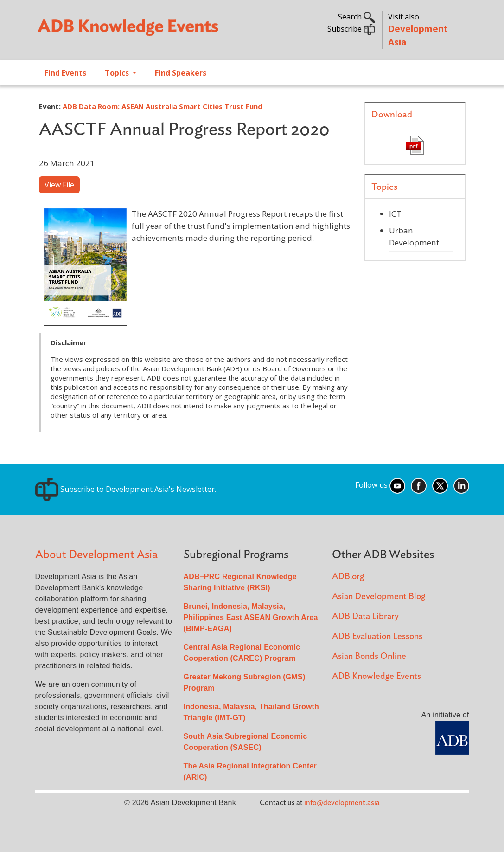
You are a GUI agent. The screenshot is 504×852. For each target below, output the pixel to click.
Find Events (65, 73)
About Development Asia (96, 555)
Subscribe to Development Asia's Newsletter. (126, 489)
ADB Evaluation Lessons (377, 636)
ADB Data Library (365, 616)
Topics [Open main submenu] (118, 73)
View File (59, 185)
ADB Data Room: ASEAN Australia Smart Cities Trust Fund (163, 106)
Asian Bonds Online (369, 656)
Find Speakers (181, 73)
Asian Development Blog (379, 597)
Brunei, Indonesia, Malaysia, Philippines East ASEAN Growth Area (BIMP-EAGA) (251, 617)
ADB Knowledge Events (376, 676)
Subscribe (351, 29)
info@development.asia (342, 803)
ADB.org (348, 577)
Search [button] (357, 17)
